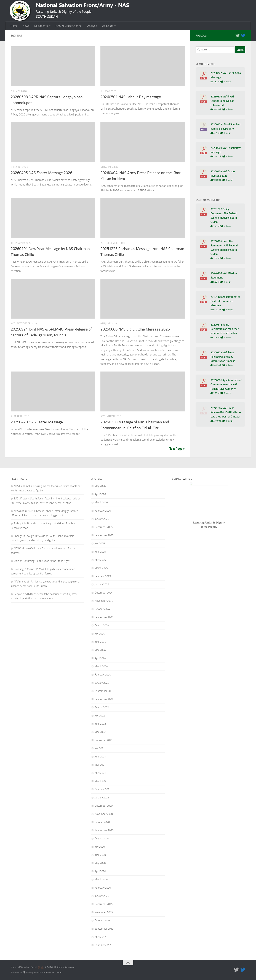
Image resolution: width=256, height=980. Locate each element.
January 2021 (102, 798)
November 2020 (104, 814)
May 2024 (100, 650)
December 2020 (104, 806)
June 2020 (100, 855)
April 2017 (100, 937)
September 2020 (104, 830)
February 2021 (103, 789)
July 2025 (100, 543)
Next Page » (177, 449)
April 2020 (100, 871)
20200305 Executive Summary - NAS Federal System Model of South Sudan (224, 248)
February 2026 (103, 511)
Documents (41, 26)
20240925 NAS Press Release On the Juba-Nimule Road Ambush (223, 357)
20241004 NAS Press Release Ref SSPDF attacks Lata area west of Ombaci (226, 412)
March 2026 (101, 502)
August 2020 (102, 839)
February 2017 (103, 945)
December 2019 (104, 904)
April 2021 (100, 773)
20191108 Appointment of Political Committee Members (225, 301)
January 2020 (102, 896)
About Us (108, 26)
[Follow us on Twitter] (238, 35)
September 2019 (104, 929)
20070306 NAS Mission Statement (224, 275)
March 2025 (101, 568)
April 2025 (100, 560)
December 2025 (104, 527)
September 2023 (104, 691)
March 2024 (101, 666)
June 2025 (100, 552)
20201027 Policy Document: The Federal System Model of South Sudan (224, 216)
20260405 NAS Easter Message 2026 (41, 173)
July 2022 (100, 716)
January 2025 (102, 584)
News (26, 26)
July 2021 (100, 748)
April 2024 (100, 658)
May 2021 (100, 765)
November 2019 (104, 912)
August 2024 (102, 625)
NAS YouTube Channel (69, 26)
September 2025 (104, 535)
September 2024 (104, 617)
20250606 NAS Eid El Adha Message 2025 (135, 329)
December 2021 (104, 740)
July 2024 (100, 634)
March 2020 (101, 880)
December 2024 (104, 593)
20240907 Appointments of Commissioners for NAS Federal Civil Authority (226, 385)
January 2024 (102, 683)
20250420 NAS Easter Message (37, 422)
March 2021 (101, 781)
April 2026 (100, 494)
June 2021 (100, 757)
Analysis (92, 26)
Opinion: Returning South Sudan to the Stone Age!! (42, 561)
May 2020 (100, 863)
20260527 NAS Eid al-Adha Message (226, 75)
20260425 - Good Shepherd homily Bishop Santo (226, 127)
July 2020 (100, 847)
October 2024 (102, 609)
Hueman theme (54, 972)
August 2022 (102, 707)
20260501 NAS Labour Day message (131, 97)
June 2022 (100, 724)
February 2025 (103, 576)
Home (14, 26)
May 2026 (100, 486)
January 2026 (102, 519)
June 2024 (100, 642)
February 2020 (103, 888)
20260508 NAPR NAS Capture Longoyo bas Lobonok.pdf (222, 101)
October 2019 (102, 920)
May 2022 (100, 732)
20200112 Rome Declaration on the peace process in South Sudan (225, 329)
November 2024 (104, 601)
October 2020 (102, 822)
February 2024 (103, 675)
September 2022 (104, 699)
